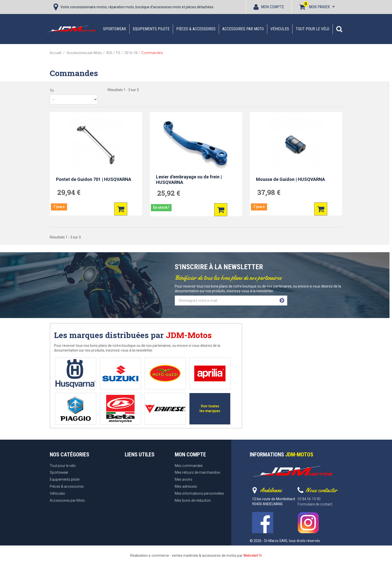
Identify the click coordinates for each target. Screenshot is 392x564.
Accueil (55, 53)
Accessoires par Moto (243, 29)
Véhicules (280, 29)
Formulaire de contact (315, 504)
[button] (339, 29)
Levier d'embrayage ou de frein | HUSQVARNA (189, 180)
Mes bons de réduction (193, 500)
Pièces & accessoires (196, 29)
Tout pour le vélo (312, 29)
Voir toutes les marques (210, 408)
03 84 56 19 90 (309, 499)
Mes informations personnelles (199, 493)
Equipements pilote (151, 29)
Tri (52, 91)
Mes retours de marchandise (197, 472)
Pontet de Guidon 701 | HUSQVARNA (94, 179)
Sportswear (114, 29)
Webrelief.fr (253, 555)
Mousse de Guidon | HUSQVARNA (290, 179)
